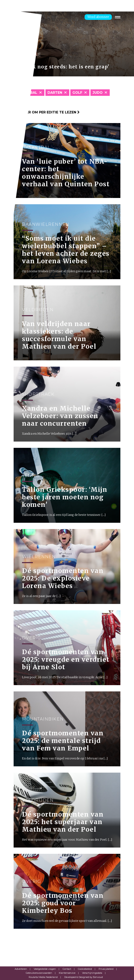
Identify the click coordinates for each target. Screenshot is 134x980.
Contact (67, 969)
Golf (77, 93)
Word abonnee (98, 17)
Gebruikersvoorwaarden (39, 973)
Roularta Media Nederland (43, 977)
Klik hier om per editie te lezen (47, 112)
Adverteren (21, 969)
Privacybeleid (106, 969)
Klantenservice (67, 973)
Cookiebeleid (85, 969)
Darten (55, 93)
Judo (98, 93)
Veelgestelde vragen (45, 969)
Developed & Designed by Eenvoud (84, 977)
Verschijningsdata (92, 973)
